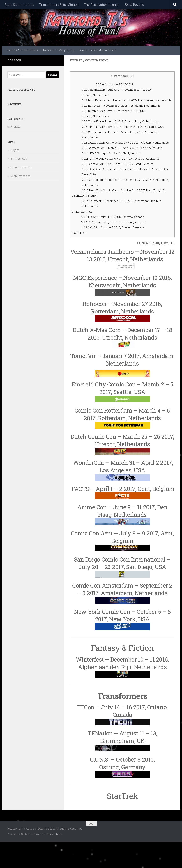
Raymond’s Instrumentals (98, 50)
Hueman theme (54, 860)
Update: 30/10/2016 (117, 84)
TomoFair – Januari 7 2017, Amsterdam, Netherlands (125, 127)
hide (130, 76)
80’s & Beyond (134, 5)
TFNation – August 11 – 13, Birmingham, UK (118, 248)
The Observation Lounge (102, 5)
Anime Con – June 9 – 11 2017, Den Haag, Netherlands (126, 180)
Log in (15, 150)
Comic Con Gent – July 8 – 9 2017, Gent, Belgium (122, 185)
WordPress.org (21, 176)
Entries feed (19, 158)
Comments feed (22, 167)
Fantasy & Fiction (86, 222)
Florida (15, 126)
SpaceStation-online (19, 5)
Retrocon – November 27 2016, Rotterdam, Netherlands (126, 111)
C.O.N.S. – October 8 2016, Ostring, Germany (117, 254)
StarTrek (80, 259)
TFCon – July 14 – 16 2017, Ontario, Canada (117, 243)
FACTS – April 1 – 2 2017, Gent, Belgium (115, 174)
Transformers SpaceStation (59, 5)
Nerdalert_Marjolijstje (59, 50)
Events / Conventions (23, 50)
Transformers (84, 238)
